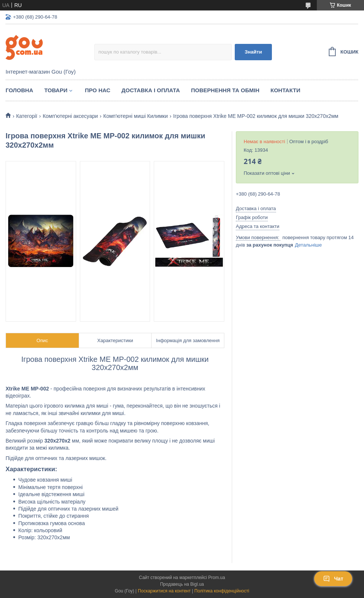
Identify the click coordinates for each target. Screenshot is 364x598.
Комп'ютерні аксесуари (70, 116)
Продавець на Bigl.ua (182, 584)
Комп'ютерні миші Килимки (136, 116)
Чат (333, 579)
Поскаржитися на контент (164, 591)
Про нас (97, 90)
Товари (56, 90)
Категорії (27, 116)
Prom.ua (217, 578)
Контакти (285, 90)
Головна (19, 90)
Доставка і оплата (151, 90)
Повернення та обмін (225, 90)
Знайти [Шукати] (253, 52)
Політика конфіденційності (222, 591)
